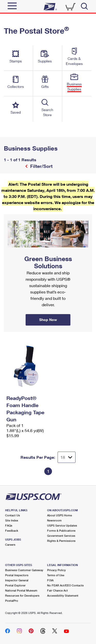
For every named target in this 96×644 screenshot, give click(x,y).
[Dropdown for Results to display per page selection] (67, 457)
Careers (10, 545)
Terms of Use (56, 575)
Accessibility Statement (63, 595)
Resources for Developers (22, 595)
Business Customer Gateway (24, 570)
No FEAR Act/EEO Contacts (65, 585)
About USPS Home (60, 515)
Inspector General (17, 580)
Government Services (61, 536)
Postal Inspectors (17, 575)
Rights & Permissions (61, 541)
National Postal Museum (21, 590)
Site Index (12, 520)
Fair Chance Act (57, 590)
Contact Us (13, 515)
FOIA (50, 580)
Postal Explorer (15, 585)
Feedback (12, 531)
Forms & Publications (61, 531)
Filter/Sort (41, 166)
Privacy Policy (56, 570)
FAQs (9, 525)
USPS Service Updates (62, 525)
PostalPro (12, 601)
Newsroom (54, 520)
